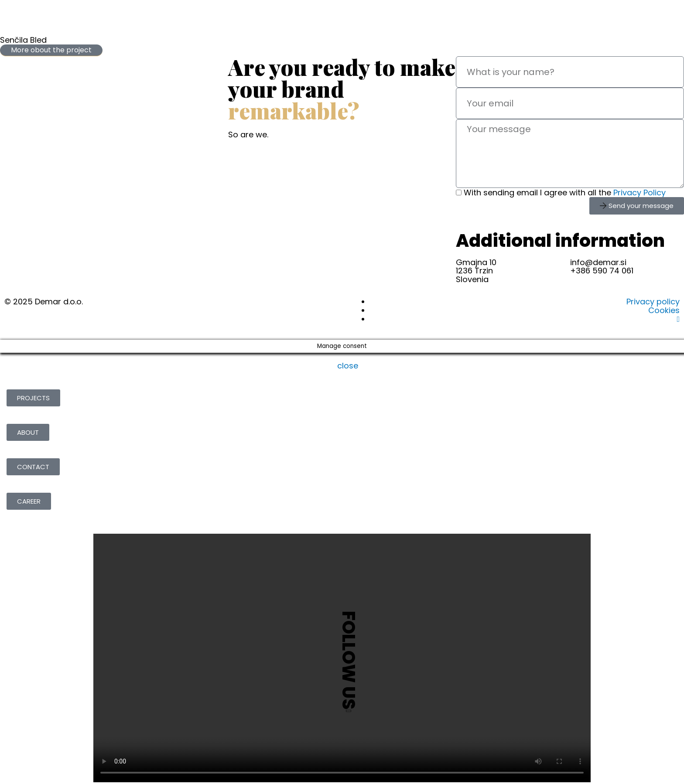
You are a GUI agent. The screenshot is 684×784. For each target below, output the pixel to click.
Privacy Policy (640, 193)
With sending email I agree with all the (565, 193)
